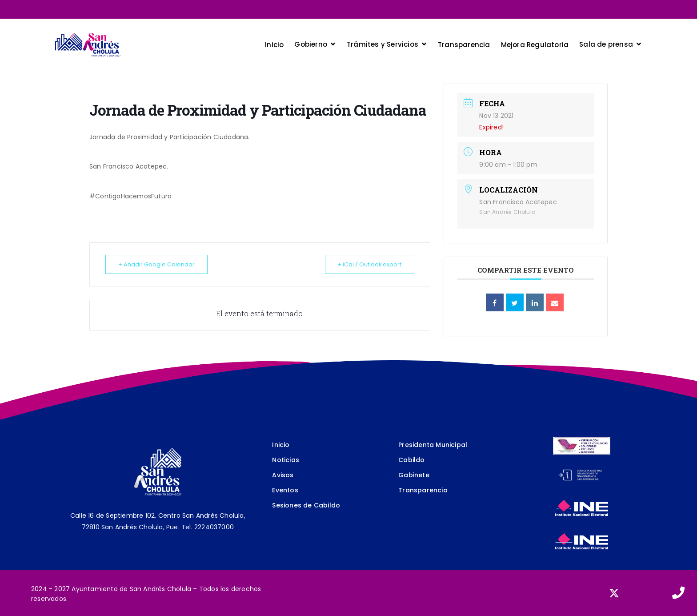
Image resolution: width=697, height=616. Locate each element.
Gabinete (414, 475)
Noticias (286, 460)
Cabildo (411, 460)
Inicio (281, 445)
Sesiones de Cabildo (306, 505)
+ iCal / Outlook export (367, 264)
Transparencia (423, 490)
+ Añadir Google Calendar (159, 264)
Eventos (285, 490)
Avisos (283, 475)
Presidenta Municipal (433, 445)
